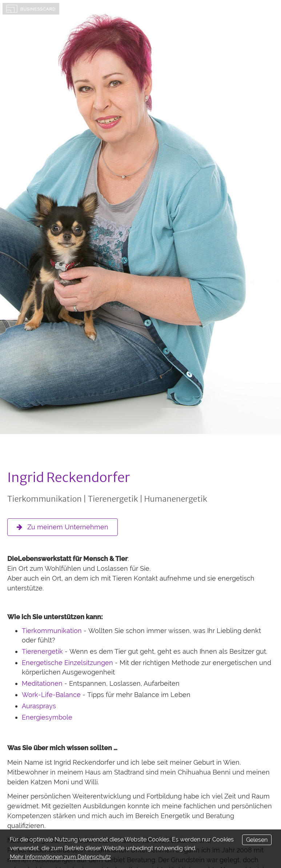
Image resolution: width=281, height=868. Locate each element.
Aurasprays (39, 706)
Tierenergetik (42, 651)
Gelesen (257, 840)
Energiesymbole (47, 717)
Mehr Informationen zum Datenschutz (60, 857)
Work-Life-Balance (51, 695)
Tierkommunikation (52, 631)
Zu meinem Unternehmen (63, 527)
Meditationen (42, 683)
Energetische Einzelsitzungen (67, 663)
